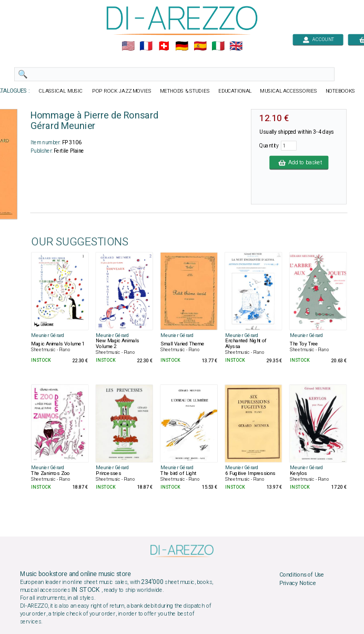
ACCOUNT (318, 39)
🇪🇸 (200, 46)
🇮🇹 (218, 46)
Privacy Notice (298, 583)
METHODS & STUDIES (185, 91)
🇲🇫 (146, 46)
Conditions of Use (302, 575)
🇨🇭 (164, 46)
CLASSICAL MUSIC (61, 91)
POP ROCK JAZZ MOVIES (122, 91)
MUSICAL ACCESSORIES (289, 91)
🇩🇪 (182, 46)
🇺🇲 (128, 46)
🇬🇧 (236, 46)
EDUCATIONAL (235, 91)
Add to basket (299, 162)
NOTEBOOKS (340, 91)
